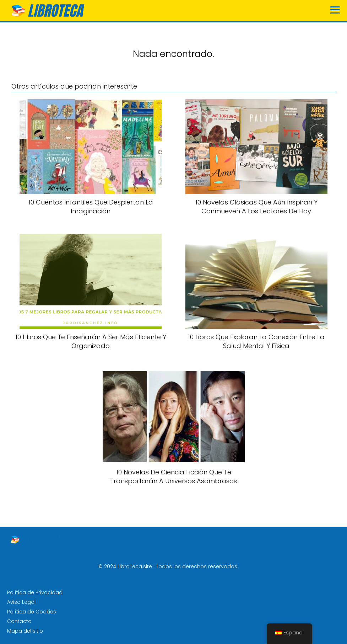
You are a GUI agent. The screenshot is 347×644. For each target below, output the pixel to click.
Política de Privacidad (35, 592)
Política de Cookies (32, 612)
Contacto (19, 621)
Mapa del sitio (25, 631)
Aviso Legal (21, 602)
